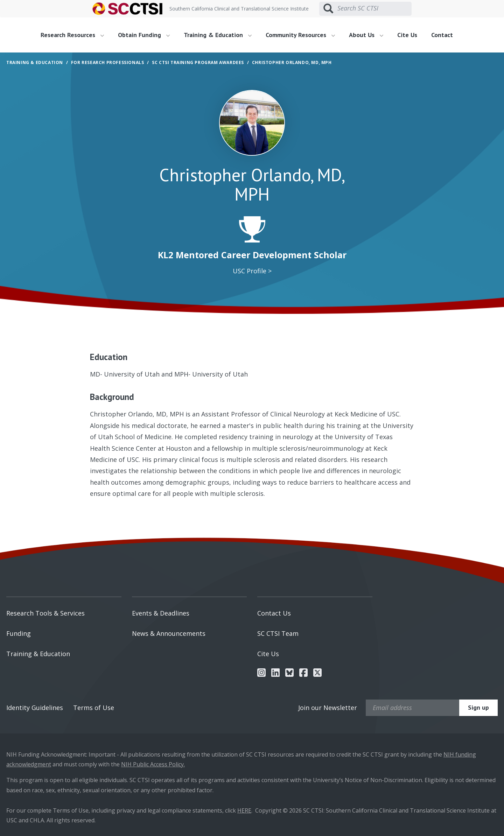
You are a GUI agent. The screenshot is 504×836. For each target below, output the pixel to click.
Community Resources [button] (300, 35)
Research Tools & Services (45, 613)
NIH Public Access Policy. (153, 764)
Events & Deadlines (161, 613)
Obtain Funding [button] (144, 35)
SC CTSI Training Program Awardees (198, 62)
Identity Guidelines (35, 708)
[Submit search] (328, 9)
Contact (442, 35)
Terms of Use (94, 708)
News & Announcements (169, 633)
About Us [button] (366, 35)
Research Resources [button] (72, 35)
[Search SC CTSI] (374, 8)
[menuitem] (75, 35)
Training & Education (38, 654)
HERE (244, 810)
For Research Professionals (108, 62)
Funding (19, 633)
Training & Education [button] (218, 35)
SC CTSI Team (278, 633)
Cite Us (407, 35)
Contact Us (274, 613)
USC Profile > (252, 271)
